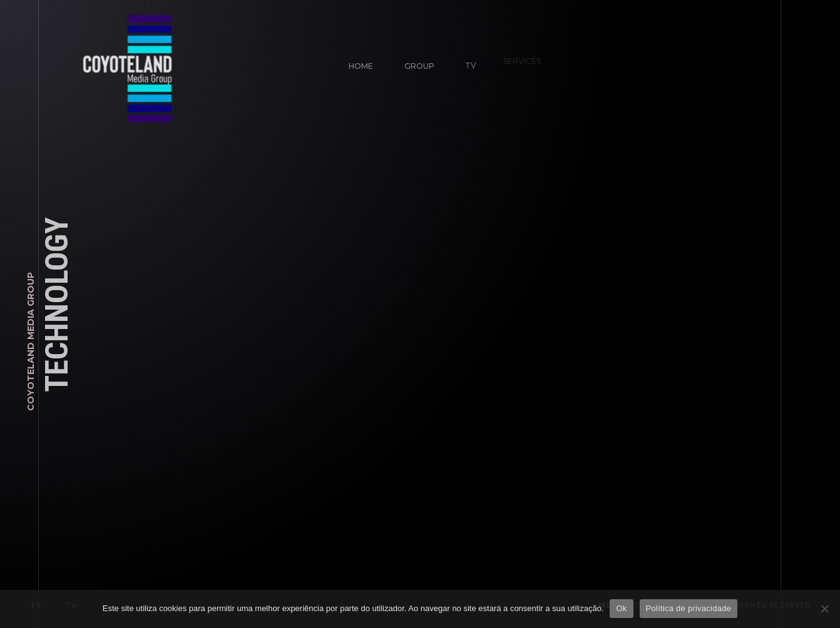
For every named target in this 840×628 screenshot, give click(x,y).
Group (418, 65)
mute (616, 605)
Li (100, 600)
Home (361, 66)
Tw (71, 604)
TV (466, 60)
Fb (36, 605)
